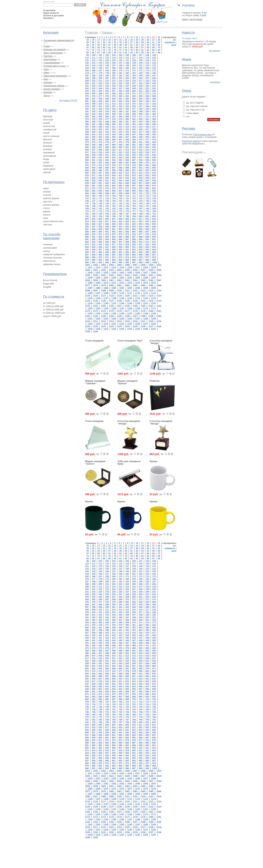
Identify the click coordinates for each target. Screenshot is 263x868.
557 (134, 160)
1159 (135, 306)
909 (134, 242)
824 (154, 222)
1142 (151, 301)
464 (100, 140)
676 (121, 188)
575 (107, 165)
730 (114, 201)
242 (87, 88)
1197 (135, 316)
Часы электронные (53, 53)
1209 (154, 319)
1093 (138, 288)
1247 (154, 329)
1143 (159, 301)
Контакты (48, 18)
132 (87, 63)
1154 (95, 306)
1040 (95, 275)
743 (127, 204)
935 (87, 250)
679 (141, 188)
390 (121, 122)
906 (114, 242)
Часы (46, 69)
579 (134, 165)
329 (154, 106)
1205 (122, 319)
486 (100, 145)
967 (154, 255)
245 (107, 88)
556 (127, 160)
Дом (46, 79)
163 (147, 68)
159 (121, 68)
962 (121, 255)
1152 (154, 303)
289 (107, 99)
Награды (48, 82)
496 (94, 147)
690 (141, 191)
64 (126, 48)
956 (154, 252)
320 (94, 106)
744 (134, 204)
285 (154, 96)
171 (127, 71)
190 (107, 76)
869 (87, 234)
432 (107, 132)
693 (87, 193)
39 (142, 42)
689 (134, 191)
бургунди (48, 116)
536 (141, 155)
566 (121, 163)
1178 (135, 311)
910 (141, 242)
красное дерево (51, 198)
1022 (103, 270)
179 (107, 73)
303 (127, 101)
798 (127, 216)
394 (147, 122)
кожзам (47, 192)
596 (100, 170)
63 (120, 48)
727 (94, 201)
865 (134, 232)
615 (154, 173)
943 (141, 250)
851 (114, 229)
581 (147, 165)
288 (100, 99)
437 (141, 132)
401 (121, 124)
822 (141, 222)
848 (94, 229)
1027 (143, 270)
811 (141, 219)
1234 (127, 326)
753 (121, 206)
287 (94, 99)
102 (107, 55)
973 (121, 257)
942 (134, 250)
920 (134, 245)
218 (147, 81)
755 (134, 206)
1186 (122, 314)
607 (100, 173)
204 (127, 78)
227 (134, 83)
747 (154, 204)
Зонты (47, 96)
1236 (143, 326)
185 (147, 73)
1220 (90, 324)
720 (121, 198)
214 (121, 81)
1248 (88, 332)
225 (121, 83)
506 (87, 150)
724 (147, 198)
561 (87, 163)
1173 (95, 311)
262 (147, 91)
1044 (127, 275)
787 (127, 214)
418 (87, 129)
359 (134, 114)
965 (141, 255)
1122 (143, 296)
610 (121, 173)
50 (126, 45)
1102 (135, 291)
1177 (127, 311)
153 (154, 65)
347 (127, 111)
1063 (127, 280)
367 (114, 117)
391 (127, 122)
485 (94, 145)
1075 (145, 283)
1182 (90, 314)
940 (121, 250)
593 (154, 168)
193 (127, 76)
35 (120, 42)
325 (127, 106)
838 (100, 227)
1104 (151, 291)
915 (100, 245)
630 (107, 178)
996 (127, 262)
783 (100, 214)
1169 (138, 309)
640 (100, 181)
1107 (98, 293)
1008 (143, 265)
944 (147, 250)
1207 (138, 319)
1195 (119, 316)
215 (127, 81)
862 (114, 232)
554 (114, 160)
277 (100, 96)
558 (141, 160)
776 (127, 211)
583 (87, 168)
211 (100, 81)
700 (134, 193)
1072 (122, 283)
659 (154, 183)
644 (127, 181)
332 (100, 109)
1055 (138, 278)
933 (147, 247)
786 (121, 214)
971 (107, 257)
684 (100, 191)
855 (141, 229)
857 (154, 229)
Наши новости (51, 13)
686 (114, 191)
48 (115, 45)
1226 (138, 324)
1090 (114, 288)
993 (107, 262)
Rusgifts (47, 287)
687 (121, 191)
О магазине (49, 10)
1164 (98, 309)
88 (104, 53)
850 (107, 229)
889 (147, 237)
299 (100, 101)
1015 (122, 268)
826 (94, 224)
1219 (159, 321)
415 (141, 127)
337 (134, 109)
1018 (145, 268)
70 (159, 48)
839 (107, 227)
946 (87, 252)
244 (100, 88)
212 (107, 81)
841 (121, 227)
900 (147, 239)
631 (114, 178)
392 (134, 122)
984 (121, 260)
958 (94, 255)
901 (154, 239)
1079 (103, 285)
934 (154, 247)
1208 (145, 319)
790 (147, 214)
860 (100, 232)
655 (127, 183)
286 (87, 99)
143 (87, 65)
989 (154, 260)
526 (147, 152)
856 (147, 229)
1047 (151, 275)
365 (100, 117)
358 (127, 114)
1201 (90, 319)
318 (154, 104)
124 (107, 60)
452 (94, 137)
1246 (145, 329)
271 (134, 94)
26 (148, 40)
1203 (106, 319)
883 (107, 237)
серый (46, 133)
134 (100, 63)
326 (134, 106)
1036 (138, 273)
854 (134, 229)
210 (94, 81)
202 (114, 78)
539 (87, 158)
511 (121, 150)
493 (147, 145)
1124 (159, 296)
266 (100, 94)
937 (100, 250)
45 (99, 45)
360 (141, 114)
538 (154, 155)
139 (134, 63)
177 (94, 73)
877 (141, 234)
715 (87, 198)
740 (107, 204)
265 (94, 94)
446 (127, 135)
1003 (103, 265)
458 (134, 137)
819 (121, 222)
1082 (127, 285)
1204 (114, 319)
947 (94, 252)
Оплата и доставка (54, 16)
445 (121, 135)
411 (114, 127)
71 (88, 50)
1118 (111, 296)
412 (121, 127)
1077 (88, 285)
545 (127, 158)
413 (127, 127)
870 (94, 234)
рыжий (46, 123)
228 (141, 83)
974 (127, 257)
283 (141, 96)
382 (141, 119)
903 (94, 242)
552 (100, 160)
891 (87, 239)
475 (100, 142)
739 (100, 204)
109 (154, 55)
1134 (88, 301)
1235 (135, 326)
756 (141, 206)
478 (121, 142)
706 (100, 196)
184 (141, 73)
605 (87, 173)
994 (114, 262)
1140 (135, 301)
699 (127, 193)
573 (94, 165)
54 (148, 45)
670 (154, 186)
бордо (46, 159)
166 (94, 71)
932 (141, 247)
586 (107, 168)
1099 (111, 291)
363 (87, 117)
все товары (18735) (68, 100)
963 (127, 255)
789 (141, 214)
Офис (46, 73)
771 (94, 211)
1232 (111, 326)
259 (127, 91)
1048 (159, 275)
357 (121, 114)
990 (87, 262)
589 (127, 168)
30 (93, 42)
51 (131, 45)
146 (107, 65)
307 (154, 101)
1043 (119, 275)
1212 (103, 321)
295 (147, 99)
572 (87, 165)
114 (114, 58)
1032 (106, 273)
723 (141, 198)
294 (141, 99)
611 (127, 173)
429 (87, 132)
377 (107, 119)
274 (154, 94)
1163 (90, 309)
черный (47, 172)
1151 (145, 303)
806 (107, 219)
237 (127, 86)
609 (114, 173)
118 (141, 58)
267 (107, 94)
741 (114, 204)
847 (87, 229)
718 (107, 198)
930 (127, 247)
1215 (127, 321)
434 (121, 132)
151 (141, 65)
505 (154, 147)
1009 (151, 265)
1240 (98, 329)
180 (114, 73)
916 (107, 245)
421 (107, 129)
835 (154, 224)
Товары (107, 33)
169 (114, 71)
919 (127, 245)
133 (94, 63)
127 (127, 60)
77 (120, 50)
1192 (95, 316)
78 (126, 50)
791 (154, 214)
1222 (106, 324)
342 (94, 111)
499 (114, 147)
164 (154, 68)
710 (127, 196)
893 (100, 239)
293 (134, 99)
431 (100, 132)
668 (141, 186)
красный (47, 139)
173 (141, 71)
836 (87, 227)
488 (114, 145)
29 (88, 42)
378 (114, 119)
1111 (130, 293)
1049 (90, 278)
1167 (122, 309)
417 (154, 127)
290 (114, 99)
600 (127, 170)
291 (121, 99)
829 (114, 224)
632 (121, 178)
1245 (138, 329)
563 (100, 163)
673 (100, 188)
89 (109, 53)
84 (159, 50)
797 (121, 216)
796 (114, 216)
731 (121, 201)
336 (127, 109)
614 (147, 173)
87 (99, 53)
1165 (106, 309)
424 (127, 129)
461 (154, 137)
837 (94, 227)
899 (141, 239)
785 (114, 214)
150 (134, 65)
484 (87, 145)
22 (126, 40)
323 (114, 106)
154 (87, 68)
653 (114, 183)
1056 (145, 278)
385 (87, 122)
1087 (90, 288)
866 (141, 232)
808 (121, 219)
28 (159, 40)
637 (154, 178)
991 (94, 262)
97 (153, 53)
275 (87, 96)
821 (134, 222)
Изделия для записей (54, 50)
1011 (90, 268)
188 (94, 76)
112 (100, 58)
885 (121, 237)
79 (131, 50)
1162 (159, 306)
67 (142, 48)
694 (94, 193)
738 (94, 204)
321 (100, 106)
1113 (145, 293)
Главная (91, 33)
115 (121, 58)
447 (134, 135)
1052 (114, 278)
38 (137, 42)
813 (154, 219)
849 (100, 229)
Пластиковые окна (202, 135)
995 (121, 262)
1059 (95, 280)
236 (121, 86)
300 (107, 101)
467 (121, 140)
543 (114, 158)
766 (134, 209)
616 (87, 175)
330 (87, 109)
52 (137, 45)
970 (100, 257)
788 (134, 214)
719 (114, 198)
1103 (143, 291)
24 (137, 40)
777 (134, 211)
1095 (154, 288)
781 (87, 214)
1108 (106, 293)
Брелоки (48, 92)
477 (114, 142)
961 (114, 255)
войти (185, 19)
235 (114, 86)
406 (154, 124)
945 (154, 250)
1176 (119, 311)
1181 (159, 311)
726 (87, 201)
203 (121, 78)
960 (107, 255)
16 (93, 40)
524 (134, 152)
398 (100, 124)
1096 (88, 291)
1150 (138, 303)
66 (137, 48)
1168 (130, 309)
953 (134, 252)
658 (147, 183)
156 (100, 68)
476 (107, 142)
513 (134, 150)
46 (104, 45)
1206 (130, 319)
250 (141, 88)
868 (154, 232)
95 (142, 53)
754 (127, 206)
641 (107, 181)
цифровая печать (52, 264)
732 (127, 201)
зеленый (47, 143)
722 (134, 198)
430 (94, 132)
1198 (143, 316)
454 (107, 137)
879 (154, 234)
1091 (122, 288)
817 (107, 222)
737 (87, 204)
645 (134, 181)
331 (94, 109)
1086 (159, 285)
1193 (103, 316)
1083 (135, 285)
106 (134, 55)
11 (142, 37)
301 (114, 101)
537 (147, 155)
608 (107, 173)
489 (121, 145)
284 (147, 96)
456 (121, 137)
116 (127, 58)
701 (141, 193)
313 (121, 104)
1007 (135, 265)
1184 (106, 314)
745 (141, 204)
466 (114, 140)
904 (100, 242)
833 (141, 224)
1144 (90, 303)
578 (127, 165)
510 (114, 150)
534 (127, 155)
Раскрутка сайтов (191, 141)
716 (94, 198)
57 (88, 48)
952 (127, 252)
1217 (143, 321)
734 (141, 201)
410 (107, 127)
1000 (155, 262)
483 (154, 142)
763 (114, 209)
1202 (98, 319)
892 (94, 239)
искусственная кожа (53, 221)
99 (88, 55)
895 (114, 239)
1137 (111, 301)
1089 (106, 288)
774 (114, 211)
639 (94, 181)
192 (121, 76)
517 (87, 152)
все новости (215, 51)
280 (121, 96)
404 (141, 124)
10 (137, 37)
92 (126, 53)
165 (87, 71)
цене (174, 45)
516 (154, 150)
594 (87, 170)
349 (141, 111)
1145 (98, 303)
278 (107, 96)
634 (134, 178)
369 (127, 117)
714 (154, 196)
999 (147, 262)
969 (94, 257)
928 (114, 247)
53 (142, 45)
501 (127, 147)
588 (121, 168)
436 (134, 132)
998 (141, 262)
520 (107, 152)
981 (100, 260)
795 (107, 216)
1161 (151, 306)
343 (100, 111)
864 (127, 232)
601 (134, 170)
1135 (95, 301)
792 (87, 216)
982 (107, 260)
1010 (159, 265)
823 (147, 222)
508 (100, 150)
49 (120, 45)
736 (154, 201)
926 (100, 247)
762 (107, 209)
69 (153, 48)
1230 (95, 326)
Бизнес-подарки (52, 89)
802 (154, 216)
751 (107, 206)
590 (134, 168)
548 (147, 158)
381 (134, 119)
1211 (95, 321)
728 (100, 201)
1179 (143, 311)
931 (134, 247)
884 (114, 237)
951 (121, 252)
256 (107, 91)
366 (107, 117)
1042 (111, 275)
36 (126, 42)
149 (127, 65)
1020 (88, 270)
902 (87, 242)
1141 (143, 301)
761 (100, 209)
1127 (106, 298)
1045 (135, 275)
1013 (106, 268)
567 (127, 163)
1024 (119, 270)
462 (87, 140)
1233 (119, 326)
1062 (119, 280)
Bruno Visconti (50, 280)
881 (94, 237)
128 (134, 60)
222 (100, 83)
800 (141, 216)
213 (114, 81)
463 (94, 140)
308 (87, 104)
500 (121, 147)
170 (121, 71)
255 (100, 91)
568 (134, 163)
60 (104, 48)
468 (127, 140)
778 (141, 211)
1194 (111, 316)
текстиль (48, 225)
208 (154, 78)
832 (134, 224)
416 (147, 127)
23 (131, 40)
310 (100, 104)
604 (154, 170)
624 (141, 175)
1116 (95, 296)
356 (114, 114)
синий (46, 162)
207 (147, 78)
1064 (135, 280)
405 (147, 124)
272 (141, 94)
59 (99, 48)
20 (115, 40)
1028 (151, 270)
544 (121, 158)
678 (134, 188)
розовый (47, 149)
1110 (122, 293)
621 (121, 175)
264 (87, 94)
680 (147, 188)
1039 (88, 275)
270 (127, 94)
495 (87, 147)
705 (94, 196)
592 (147, 168)
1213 (111, 321)
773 (107, 211)
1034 (122, 273)
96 (148, 53)
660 (87, 186)
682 (87, 191)
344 (107, 111)
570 (147, 163)
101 (100, 55)
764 (121, 209)
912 (154, 242)
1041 (103, 275)
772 (100, 211)
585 (100, 168)
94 (137, 53)
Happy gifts (49, 284)
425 (134, 129)
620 (114, 175)
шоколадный (50, 156)
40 (148, 42)
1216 (135, 321)
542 (107, 158)
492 (141, 145)
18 (104, 40)
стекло (46, 208)
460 (147, 137)
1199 (151, 316)
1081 (119, 285)
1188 (138, 314)
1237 (151, 326)
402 (127, 124)
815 (94, 222)
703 (154, 193)
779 (147, 211)
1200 (159, 316)
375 (94, 119)
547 (141, 158)
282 (134, 96)
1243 (122, 329)
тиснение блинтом (52, 258)
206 (141, 78)
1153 (88, 306)
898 (134, 239)
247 (121, 88)
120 (154, 58)
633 (127, 178)
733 (134, 201)
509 (107, 150)
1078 (95, 285)
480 (134, 142)
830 (121, 224)
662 (100, 186)
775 (121, 211)
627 (87, 178)
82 (148, 50)
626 (154, 175)
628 (94, 178)
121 (87, 60)
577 (121, 165)
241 (154, 86)
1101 (127, 291)
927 (107, 247)
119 (147, 58)
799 (134, 216)
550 (87, 160)
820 (127, 222)
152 (147, 65)
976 (141, 257)
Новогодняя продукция (55, 76)
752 (114, 206)
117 (134, 58)
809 (127, 219)
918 (121, 245)
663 (107, 186)
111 (94, 58)
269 (121, 94)
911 (147, 242)
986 (134, 260)
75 (109, 50)
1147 (114, 303)
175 (154, 71)
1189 (145, 314)
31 (99, 42)
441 (94, 135)
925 (94, 247)
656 (134, 183)
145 (100, 65)
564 (107, 163)
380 (127, 119)
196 (147, 76)
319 (87, 106)
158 (114, 68)
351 (154, 111)
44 (93, 45)
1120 (127, 296)
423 (121, 129)
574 (100, 165)
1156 (111, 306)
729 (107, 201)
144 (94, 65)
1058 (88, 280)
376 (100, 119)
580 (141, 165)
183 (134, 73)
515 (147, 150)
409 (100, 127)
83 (153, 50)
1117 (103, 296)
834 (147, 224)
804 (94, 219)
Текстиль (48, 56)
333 (107, 109)
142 (154, 63)
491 (134, 145)
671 (87, 188)
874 (121, 234)
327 (141, 106)
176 (87, 73)
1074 (138, 283)
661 (94, 186)
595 (94, 170)
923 (154, 245)
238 (134, 86)
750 (100, 206)
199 (94, 78)
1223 (114, 324)
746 (147, 204)
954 (141, 252)
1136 (103, 301)
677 (127, 188)
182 (127, 73)
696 (107, 193)
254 (94, 91)
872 (107, 234)
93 (131, 53)
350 (147, 111)
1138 (119, 301)
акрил (46, 188)
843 (134, 227)
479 (127, 142)
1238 (159, 326)
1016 (130, 268)
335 (121, 109)
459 (141, 137)
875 (127, 234)
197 (154, 76)
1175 (111, 311)
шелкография (50, 248)
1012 (98, 268)
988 (147, 260)
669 (147, 186)
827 (100, 224)
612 (134, 173)
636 (147, 178)
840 (114, 227)
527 (154, 152)
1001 (88, 265)
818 (114, 222)
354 (100, 114)
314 (127, 104)
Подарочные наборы (54, 86)
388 (107, 122)
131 (154, 60)
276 (94, 96)
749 (94, 206)
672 (94, 188)
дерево (47, 211)
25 (142, 40)
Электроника (50, 59)
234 (107, 86)
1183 (98, 314)
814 (87, 222)
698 (121, 193)
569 (141, 163)
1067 (159, 280)
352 (87, 114)
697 (114, 193)
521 (114, 152)
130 (147, 60)
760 (94, 209)
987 (141, 260)
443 (107, 135)
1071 (114, 283)
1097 (95, 291)
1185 (114, 314)
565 (114, 163)
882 (100, 237)
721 (127, 198)
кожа (46, 218)
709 (121, 196)
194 (134, 76)
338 (141, 109)
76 (115, 50)
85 (88, 53)
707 (107, 196)
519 (100, 152)
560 (154, 160)
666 (127, 186)
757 (147, 206)
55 (153, 45)
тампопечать (50, 261)
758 (154, 206)
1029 (159, 270)
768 (147, 209)
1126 (98, 298)
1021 (95, 270)
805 (100, 219)
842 (127, 227)
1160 (143, 306)
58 (93, 48)
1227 (145, 324)
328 (147, 106)
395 (154, 122)
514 (141, 150)
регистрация (196, 19)
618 (100, 175)
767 (141, 209)
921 (141, 245)
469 (134, 140)
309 (94, 104)
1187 (130, 314)
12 (148, 37)
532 (114, 155)
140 (141, 63)
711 (134, 196)
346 (121, 111)
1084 (143, 285)
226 (127, 83)
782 (94, 214)
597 (107, 170)
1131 (138, 298)
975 (134, 257)
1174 (103, 311)
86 (93, 53)
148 (121, 65)
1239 (90, 329)
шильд (46, 251)
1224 (122, 324)
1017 (138, 268)
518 (94, 152)
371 (141, 117)
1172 (88, 311)
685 (107, 191)
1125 (90, 298)
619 (107, 175)
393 (141, 122)
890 (154, 237)
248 (127, 88)
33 (109, 42)
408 (94, 127)
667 (134, 186)
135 (107, 63)
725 (154, 198)
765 (127, 209)
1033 (114, 273)
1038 (154, 273)
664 (114, 186)
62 (115, 48)
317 (147, 104)
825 (87, 224)
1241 (106, 329)
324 (121, 106)
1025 (127, 270)
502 (134, 147)
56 (159, 45)
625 (147, 175)
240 (147, 86)
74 (104, 50)
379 (121, 119)
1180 (151, 311)
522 (121, 152)
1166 (114, 309)
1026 (135, 270)
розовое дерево (51, 205)
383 (147, 119)
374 (87, 119)
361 (147, 114)
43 (88, 45)
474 (94, 142)
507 (94, 150)
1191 (88, 316)
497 (100, 147)
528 (87, 155)
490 (127, 145)
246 (114, 88)
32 (104, 42)
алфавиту (170, 42)
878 (147, 234)
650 (94, 183)
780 (154, 211)
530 (100, 155)
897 (127, 239)
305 (141, 101)
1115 (88, 296)
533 (121, 155)
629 (100, 178)
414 (134, 127)
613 (141, 173)
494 (154, 145)
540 (94, 158)
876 (134, 234)
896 (121, 239)
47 (109, 45)
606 (94, 173)
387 (100, 122)
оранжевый (49, 153)
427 (147, 129)
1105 (159, 291)
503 (141, 147)
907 (121, 242)
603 (147, 170)
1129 (122, 298)
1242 (114, 329)
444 (114, 135)
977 (147, 257)
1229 (88, 326)
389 (114, 122)
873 (114, 234)
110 (87, 58)
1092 (130, 288)
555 (121, 160)
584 (94, 168)
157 (107, 68)
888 (141, 237)
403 (134, 124)
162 (141, 68)
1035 (130, 273)
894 (107, 239)
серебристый (50, 130)
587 (114, 168)
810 (134, 219)
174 (147, 71)
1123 (151, 296)
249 (134, 88)
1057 (154, 278)
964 (134, 255)
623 (134, 175)
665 (121, 186)
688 (127, 191)
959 (100, 255)
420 (100, 129)
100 (94, 55)
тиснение (48, 245)
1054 (130, 278)
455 (114, 137)
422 (114, 129)
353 (94, 114)
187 (87, 76)
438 (147, 132)
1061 (111, 280)
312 (114, 104)
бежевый (48, 146)
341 (87, 111)
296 (154, 99)
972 (114, 257)
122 (94, 60)
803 (87, 219)
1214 (119, 321)
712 (141, 196)
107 (141, 55)
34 (115, 42)
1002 (95, 265)
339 (147, 109)
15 (88, 40)
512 (127, 150)
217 (141, 81)
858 (87, 232)
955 (147, 252)
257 (114, 91)
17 (99, 40)
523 (127, 152)
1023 (111, 270)
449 (147, 135)
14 (159, 37)
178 (100, 73)
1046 (143, 275)
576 (114, 165)
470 (141, 140)
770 (87, 211)
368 (121, 117)
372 (147, 117)
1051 (106, 278)
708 (114, 196)
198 (87, 78)
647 (147, 181)
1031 (98, 273)
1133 (154, 298)
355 (107, 114)
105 (127, 55)
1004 (111, 265)
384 (154, 119)
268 (114, 94)
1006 (127, 265)
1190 (154, 314)
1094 (145, 288)
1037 (145, 273)
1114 (154, 293)
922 (147, 245)
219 (154, 81)
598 (114, 170)
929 (121, 247)
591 (141, 168)
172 (134, 71)
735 (147, 201)
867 (147, 232)
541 (100, 158)
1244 (130, 329)
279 (114, 96)
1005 (119, 265)
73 (99, 50)
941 (127, 250)
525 (141, 152)
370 (134, 117)
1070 (106, 283)
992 (100, 262)
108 (147, 55)
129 (141, 60)
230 (154, 83)
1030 (90, 273)
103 (114, 55)
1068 (90, 283)
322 (107, 106)
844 (141, 227)
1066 (151, 280)
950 (114, 252)
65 (131, 48)
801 (147, 216)
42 (159, 42)
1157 (119, 306)
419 (94, 129)
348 (134, 111)
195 (141, 76)
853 (127, 229)
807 (114, 219)
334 (114, 109)
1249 (95, 332)
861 (107, 232)
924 (87, 247)
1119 (119, 296)
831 (127, 224)
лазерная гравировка (54, 254)
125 (114, 60)
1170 (145, 309)
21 (120, 40)
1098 (103, 291)
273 (147, 94)
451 (87, 137)
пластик (47, 195)
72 (93, 50)
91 (120, 53)
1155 (103, 306)
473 (87, 142)
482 (147, 142)
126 (121, 60)
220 (87, 83)
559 (147, 160)
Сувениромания (52, 63)
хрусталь (48, 202)
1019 (154, 268)
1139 (127, 301)
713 (147, 196)
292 (127, 99)
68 (148, 48)
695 (100, 193)
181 (121, 73)
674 (107, 188)
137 (121, 63)
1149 (130, 303)
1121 (135, 296)
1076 (154, 283)
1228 (154, 324)
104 (121, 55)
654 (121, 183)
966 (147, 255)
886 (127, 237)
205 (134, 78)
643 (121, 181)
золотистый (49, 126)
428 (154, 129)
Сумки (47, 46)
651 (100, 183)
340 (154, 109)
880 (87, 237)
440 (87, 135)
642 (114, 181)
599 (121, 170)
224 (114, 83)
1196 (127, 316)
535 (134, 155)
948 (100, 252)
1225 (130, 324)
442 (100, 135)
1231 (103, 326)
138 (127, 63)
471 (147, 140)
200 (100, 78)
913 (87, 245)
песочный (48, 120)
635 (141, 178)
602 (141, 170)
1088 (98, 288)
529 (94, 155)
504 (147, 147)
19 (109, 40)
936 (94, 250)
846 (154, 227)
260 (134, 91)
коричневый (49, 169)
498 (107, 147)
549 (154, 158)
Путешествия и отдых (55, 66)
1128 (114, 298)
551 (94, 160)
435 (127, 132)
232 (94, 86)
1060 (103, 280)
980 (94, 260)
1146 (106, 303)
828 (107, 224)
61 (109, 48)
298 (94, 101)
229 (147, 83)
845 (147, 227)
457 (127, 137)
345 (114, 111)
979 (87, 260)
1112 (138, 293)
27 (153, 40)
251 (147, 88)
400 (114, 124)
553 (107, 160)
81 (142, 50)
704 (87, 196)
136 (114, 63)
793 (94, 216)
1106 (90, 293)
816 (100, 222)
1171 (154, 309)
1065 (143, 280)
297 (87, 101)
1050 (98, 278)
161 (134, 68)
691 (147, 191)
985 (127, 260)
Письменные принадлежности (59, 40)
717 (100, 198)
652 (107, 183)
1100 (119, 291)
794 (100, 216)
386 (94, 122)
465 (107, 140)
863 (121, 232)
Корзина (188, 5)
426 (141, 129)
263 (154, 91)
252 (154, 88)
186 (154, 73)
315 (134, 104)
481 (141, 142)
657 (141, 183)
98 (159, 53)
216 (134, 81)
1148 (122, 303)
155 (94, 68)
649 (87, 183)
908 (127, 242)
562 (94, 163)
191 (114, 76)
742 (121, 204)
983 (114, 260)
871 (100, 234)
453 (100, 137)
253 (87, 91)
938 (107, 250)
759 (87, 209)
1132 (145, 298)
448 (141, 135)
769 (154, 209)
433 (114, 132)
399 (107, 124)
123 (100, 60)
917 (114, 245)
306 (147, 101)
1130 (130, 298)
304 (134, 101)
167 (100, 71)
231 (87, 86)
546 (134, 158)
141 (147, 63)
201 (107, 78)
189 (100, 76)
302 (121, 101)
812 (147, 219)
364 (94, 117)
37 (131, 42)
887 (134, 237)
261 (141, 91)
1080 (111, 285)
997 (134, 262)
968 (87, 257)
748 (87, 206)
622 (127, 175)
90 (115, 53)
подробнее (215, 82)
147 (114, 65)
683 (94, 191)
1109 (114, 293)
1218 (151, 321)
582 (154, 165)
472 (154, 140)
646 (141, 181)
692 (154, 191)
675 (114, 188)
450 (154, 135)
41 (153, 42)
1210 (88, 321)
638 (87, 181)
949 (107, 252)
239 (141, 86)
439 (154, 132)
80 (137, 50)
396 (87, 124)
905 (107, 242)
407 (87, 127)
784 (107, 214)
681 (154, 188)
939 (114, 250)
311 (107, 104)
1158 (127, 306)
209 (87, 81)
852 (121, 229)
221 (94, 83)
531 (107, 155)
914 (94, 245)
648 (154, 181)
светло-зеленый (51, 136)
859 (94, 232)
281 (127, 96)
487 (107, 145)
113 (107, 58)
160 (127, 68)
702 (147, 193)
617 (94, 175)
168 (107, 71)
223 (107, 83)
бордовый (48, 166)
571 (154, 163)
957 (87, 255)
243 (94, 88)
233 (100, 86)
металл (47, 215)
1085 (151, 285)
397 (94, 124)
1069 (98, 283)
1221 (98, 324)
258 (121, 91)
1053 (122, 278)
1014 (114, 268)
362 (154, 114)
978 (154, 257)
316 (141, 104)
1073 (130, 283)
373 (154, 117)
